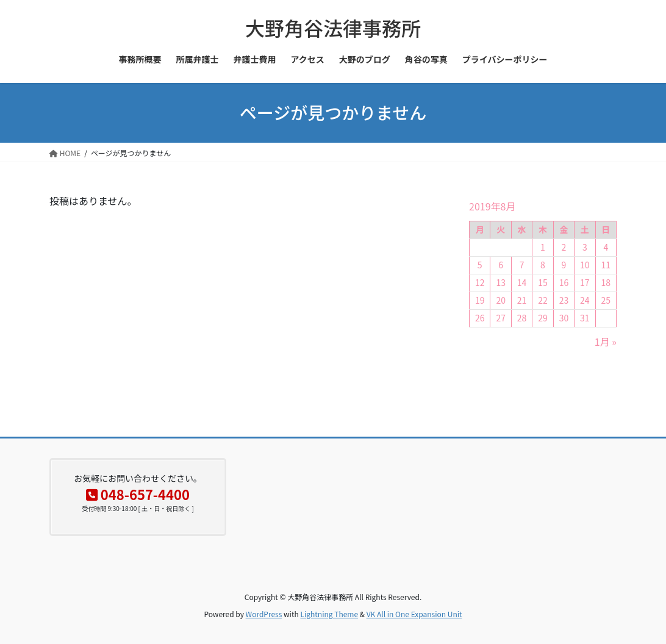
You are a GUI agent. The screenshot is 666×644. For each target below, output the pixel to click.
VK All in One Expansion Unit (414, 614)
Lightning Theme (329, 614)
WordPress (264, 614)
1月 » (606, 342)
